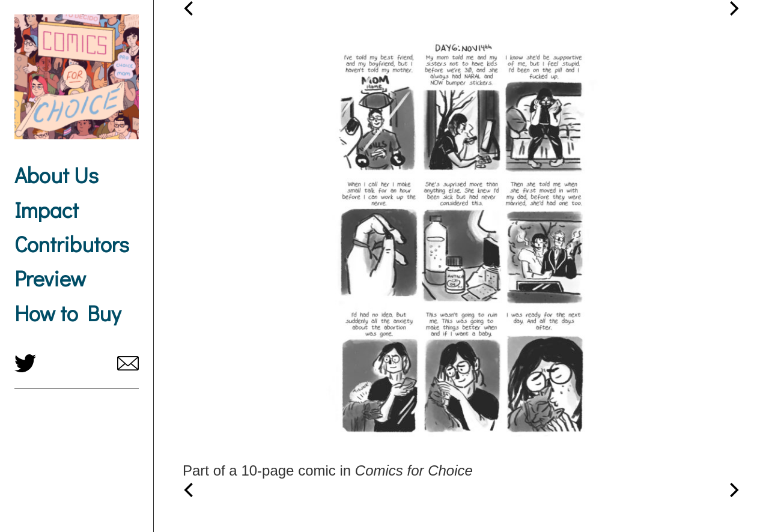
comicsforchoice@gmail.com (128, 363)
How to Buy (68, 313)
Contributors (72, 244)
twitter (25, 363)
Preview (50, 278)
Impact (47, 210)
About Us (56, 175)
